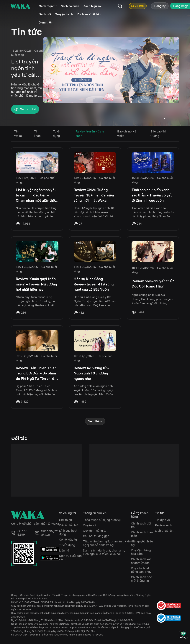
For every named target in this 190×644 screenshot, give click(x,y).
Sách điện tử (48, 6)
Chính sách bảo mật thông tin (141, 579)
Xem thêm (46, 22)
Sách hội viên (70, 6)
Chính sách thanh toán (143, 534)
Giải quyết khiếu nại (142, 543)
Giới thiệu (65, 520)
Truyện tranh (64, 14)
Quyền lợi (89, 525)
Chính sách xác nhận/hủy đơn (141, 561)
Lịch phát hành (165, 531)
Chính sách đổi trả (141, 525)
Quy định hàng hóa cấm (141, 552)
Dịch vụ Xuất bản (89, 14)
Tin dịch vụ (162, 520)
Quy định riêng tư (95, 531)
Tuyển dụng (67, 545)
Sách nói (45, 14)
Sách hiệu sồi (92, 6)
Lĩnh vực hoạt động (68, 532)
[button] (174, 73)
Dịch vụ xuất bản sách (70, 558)
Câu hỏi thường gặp (96, 536)
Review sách (163, 525)
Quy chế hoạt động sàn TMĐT (142, 570)
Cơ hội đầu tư (68, 539)
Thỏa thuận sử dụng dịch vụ (102, 520)
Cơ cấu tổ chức (69, 525)
